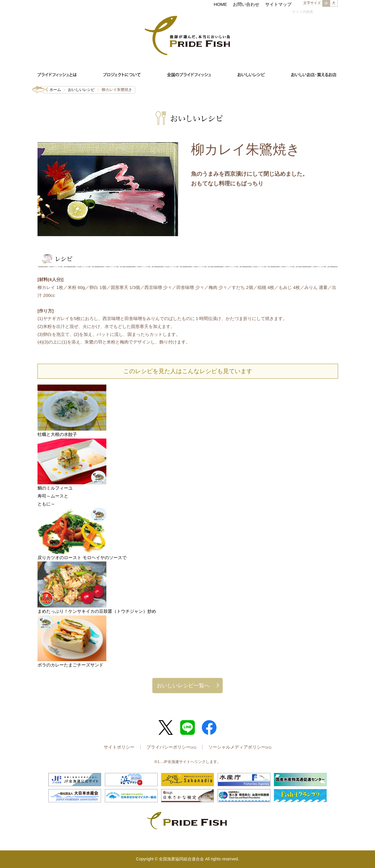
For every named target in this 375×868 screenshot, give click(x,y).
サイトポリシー (119, 747)
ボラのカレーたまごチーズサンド (70, 665)
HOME (220, 4)
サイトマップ (278, 4)
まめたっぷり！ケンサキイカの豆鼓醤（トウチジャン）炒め (99, 611)
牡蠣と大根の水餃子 (57, 434)
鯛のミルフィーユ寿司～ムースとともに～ (55, 496)
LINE (187, 727)
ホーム (55, 90)
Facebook (209, 727)
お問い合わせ (246, 4)
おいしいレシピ (81, 90)
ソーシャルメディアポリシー (240, 747)
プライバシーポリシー (171, 747)
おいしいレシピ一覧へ (183, 685)
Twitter (166, 727)
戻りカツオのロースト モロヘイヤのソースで (82, 557)
